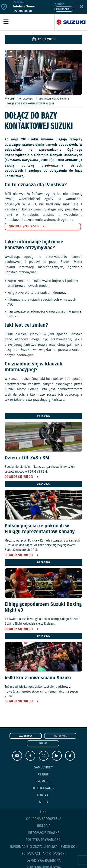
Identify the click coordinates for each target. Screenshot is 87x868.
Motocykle (60, 736)
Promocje (43, 781)
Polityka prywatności (44, 840)
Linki (44, 812)
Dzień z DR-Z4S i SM (27, 458)
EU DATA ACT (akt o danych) (44, 854)
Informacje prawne (44, 833)
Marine (43, 744)
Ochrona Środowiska (44, 819)
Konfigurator (43, 788)
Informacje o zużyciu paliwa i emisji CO (43, 847)
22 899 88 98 (23, 11)
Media (44, 802)
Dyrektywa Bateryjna (44, 861)
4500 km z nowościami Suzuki (38, 678)
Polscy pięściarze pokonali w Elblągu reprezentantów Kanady (40, 529)
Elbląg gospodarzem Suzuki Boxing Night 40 (43, 607)
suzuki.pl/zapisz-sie (24, 227)
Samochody (26, 736)
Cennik (43, 774)
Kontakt (43, 795)
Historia (44, 826)
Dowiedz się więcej (19, 477)
